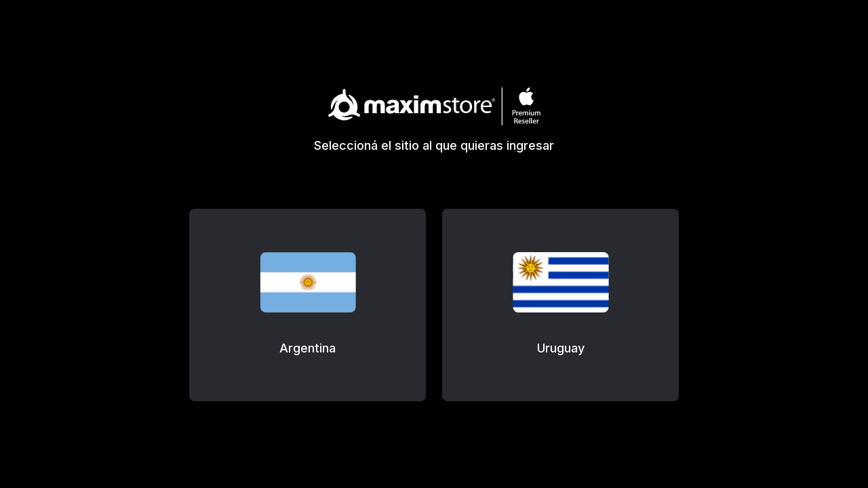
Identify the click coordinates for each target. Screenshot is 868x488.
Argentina (308, 348)
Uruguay (561, 348)
